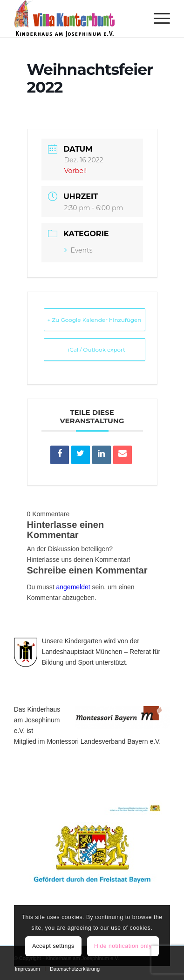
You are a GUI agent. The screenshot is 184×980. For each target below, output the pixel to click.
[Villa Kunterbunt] (77, 19)
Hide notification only (123, 946)
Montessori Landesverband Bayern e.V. (104, 741)
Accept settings (53, 946)
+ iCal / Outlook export (94, 350)
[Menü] (157, 19)
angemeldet (73, 587)
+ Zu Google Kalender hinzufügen (95, 320)
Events (78, 250)
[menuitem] (157, 19)
